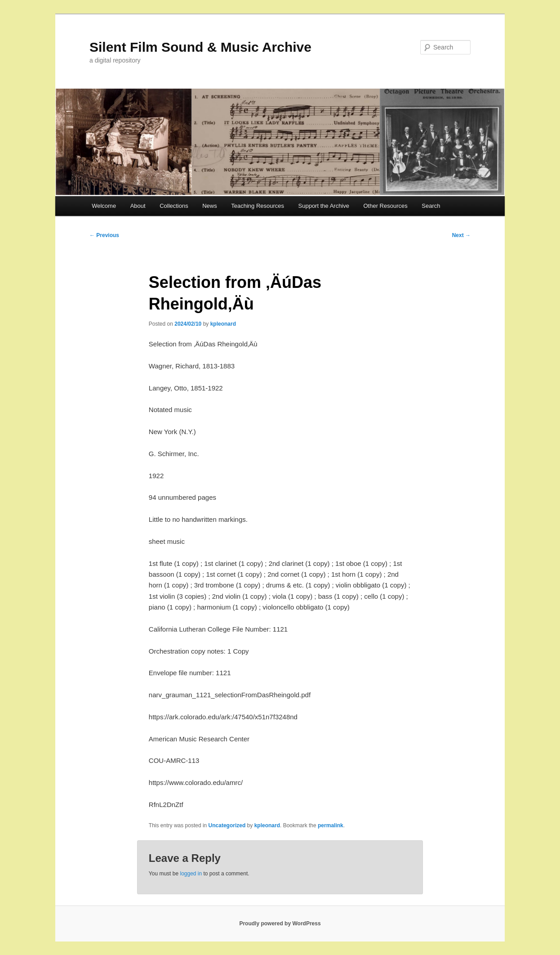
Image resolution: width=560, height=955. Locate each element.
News (210, 206)
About (138, 206)
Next (461, 235)
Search (431, 206)
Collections (174, 206)
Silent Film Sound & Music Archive (200, 47)
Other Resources (386, 206)
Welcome (104, 206)
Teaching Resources (258, 206)
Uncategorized (227, 825)
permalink (331, 825)
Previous (104, 235)
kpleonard (223, 324)
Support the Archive (324, 206)
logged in (191, 874)
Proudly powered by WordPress (280, 924)
